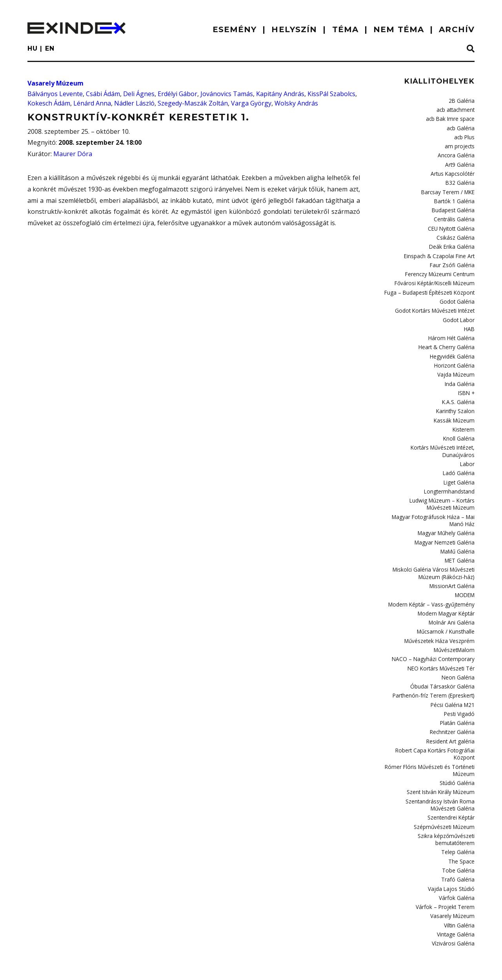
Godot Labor (460, 310)
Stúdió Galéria (457, 753)
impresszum (52, 966)
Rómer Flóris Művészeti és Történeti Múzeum (432, 741)
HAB (470, 319)
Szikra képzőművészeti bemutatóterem (447, 807)
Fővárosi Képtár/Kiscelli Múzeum (436, 275)
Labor (468, 448)
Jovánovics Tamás (227, 94)
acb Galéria (461, 127)
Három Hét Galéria (452, 328)
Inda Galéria (460, 372)
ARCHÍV (457, 29)
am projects (461, 144)
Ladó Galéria (459, 457)
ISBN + (467, 380)
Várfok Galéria (457, 863)
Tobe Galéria (459, 836)
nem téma (399, 29)
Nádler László (134, 103)
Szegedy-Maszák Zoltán (193, 103)
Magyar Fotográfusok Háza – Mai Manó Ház (435, 502)
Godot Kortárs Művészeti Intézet (436, 301)
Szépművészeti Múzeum (445, 795)
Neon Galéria (459, 652)
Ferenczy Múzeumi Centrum (441, 266)
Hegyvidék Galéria (453, 345)
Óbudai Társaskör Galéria (444, 661)
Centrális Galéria (455, 214)
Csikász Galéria (456, 231)
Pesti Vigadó (460, 687)
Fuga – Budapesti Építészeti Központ (431, 284)
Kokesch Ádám (49, 103)
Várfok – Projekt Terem (447, 871)
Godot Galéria (458, 293)
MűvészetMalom (455, 626)
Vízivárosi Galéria (454, 906)
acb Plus (465, 135)
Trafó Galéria (459, 845)
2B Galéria (462, 100)
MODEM (465, 573)
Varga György (251, 103)
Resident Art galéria (451, 713)
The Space (462, 828)
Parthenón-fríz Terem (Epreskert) (435, 669)
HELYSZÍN (294, 29)
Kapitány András (280, 94)
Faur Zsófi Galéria (453, 258)
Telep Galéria (458, 819)
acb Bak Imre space (451, 118)
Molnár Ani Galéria (452, 599)
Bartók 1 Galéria (455, 197)
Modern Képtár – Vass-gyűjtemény (433, 582)
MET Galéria (460, 540)
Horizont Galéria (455, 354)
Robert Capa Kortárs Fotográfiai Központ (437, 725)
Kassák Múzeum (455, 406)
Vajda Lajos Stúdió (453, 854)
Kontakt (98, 966)
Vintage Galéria (456, 898)
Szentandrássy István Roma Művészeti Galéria (441, 774)
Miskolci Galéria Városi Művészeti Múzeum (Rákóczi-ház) (435, 552)
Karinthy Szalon (456, 397)
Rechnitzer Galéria (452, 704)
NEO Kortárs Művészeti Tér (443, 643)
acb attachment (456, 109)
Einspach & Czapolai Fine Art (441, 249)
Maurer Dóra (73, 154)
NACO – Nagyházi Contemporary (436, 634)
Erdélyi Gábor (177, 94)
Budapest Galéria (454, 205)
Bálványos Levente (55, 94)
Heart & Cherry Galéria (447, 336)
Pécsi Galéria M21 (453, 678)
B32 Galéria (461, 179)
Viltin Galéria (459, 889)
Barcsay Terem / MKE (449, 188)
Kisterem (464, 415)
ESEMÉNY (235, 29)
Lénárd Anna (92, 103)
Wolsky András (296, 103)
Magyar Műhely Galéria (447, 514)
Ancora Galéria (457, 153)
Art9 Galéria (460, 162)
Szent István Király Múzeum (442, 761)
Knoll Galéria (459, 424)
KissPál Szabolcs (331, 94)
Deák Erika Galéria (452, 240)
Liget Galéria (460, 466)
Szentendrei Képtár (451, 786)
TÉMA (345, 29)
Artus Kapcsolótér (453, 170)
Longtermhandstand (450, 474)
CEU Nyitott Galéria (452, 223)
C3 (472, 965)
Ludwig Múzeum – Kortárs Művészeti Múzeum (431, 486)
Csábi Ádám (103, 94)
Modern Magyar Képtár (447, 591)
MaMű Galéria (458, 532)
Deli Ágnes (139, 94)
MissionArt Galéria (453, 565)
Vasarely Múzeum (55, 83)
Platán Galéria (457, 696)
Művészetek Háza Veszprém (440, 617)
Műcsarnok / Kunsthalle (446, 608)
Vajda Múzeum (457, 362)
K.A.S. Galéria (459, 389)
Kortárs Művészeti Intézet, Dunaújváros (443, 436)
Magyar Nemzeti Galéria (446, 523)
